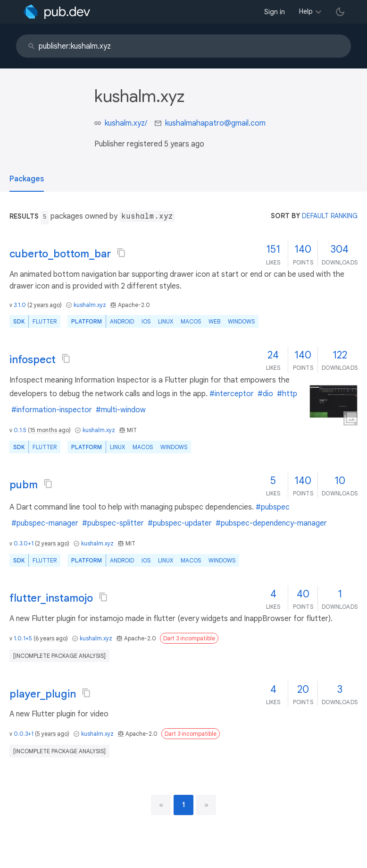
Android (122, 321)
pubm (24, 485)
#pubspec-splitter (113, 523)
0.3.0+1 (24, 543)
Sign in (275, 12)
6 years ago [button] (51, 638)
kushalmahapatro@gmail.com (215, 123)
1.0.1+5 (23, 638)
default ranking (330, 216)
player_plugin (43, 694)
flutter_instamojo (51, 598)
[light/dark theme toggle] (340, 12)
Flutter (45, 321)
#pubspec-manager (45, 523)
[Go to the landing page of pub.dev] (57, 12)
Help (306, 11)
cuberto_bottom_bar (60, 254)
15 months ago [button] (49, 430)
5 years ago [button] (184, 144)
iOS (146, 321)
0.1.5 (20, 430)
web (214, 321)
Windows (241, 321)
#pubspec (273, 507)
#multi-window (121, 410)
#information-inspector (52, 410)
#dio (265, 394)
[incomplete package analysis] (59, 656)
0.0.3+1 (24, 734)
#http (287, 394)
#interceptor (232, 394)
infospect (33, 360)
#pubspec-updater (180, 523)
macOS (191, 321)
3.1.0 (20, 305)
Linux (166, 321)
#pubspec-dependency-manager (271, 523)
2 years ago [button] (45, 305)
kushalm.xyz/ (126, 123)
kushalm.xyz (90, 305)
